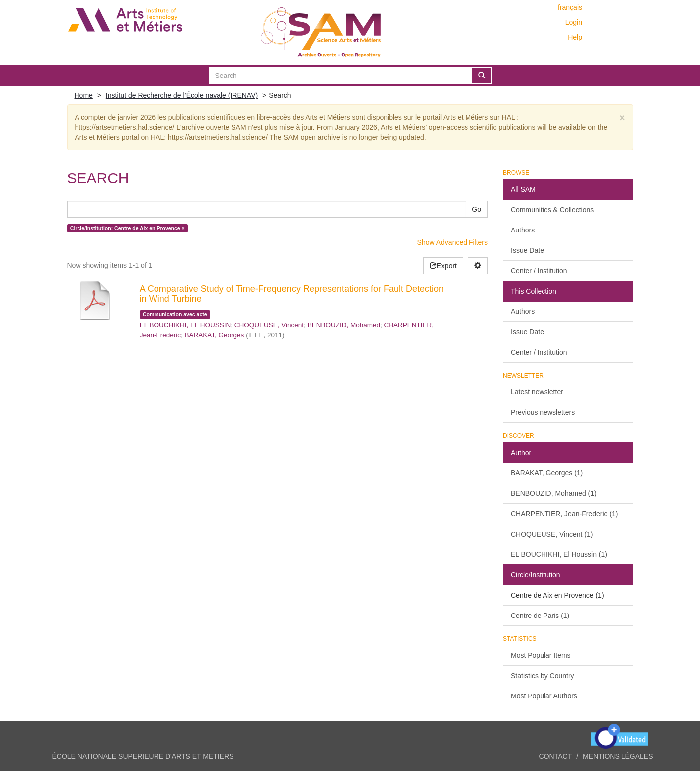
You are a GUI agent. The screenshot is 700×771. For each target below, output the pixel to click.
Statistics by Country (543, 676)
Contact (556, 756)
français (570, 7)
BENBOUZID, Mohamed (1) (554, 493)
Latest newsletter (537, 392)
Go (477, 209)
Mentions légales (618, 756)
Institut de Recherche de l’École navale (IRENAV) (182, 95)
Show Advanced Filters (453, 242)
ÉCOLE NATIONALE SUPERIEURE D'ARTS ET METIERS (143, 756)
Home (84, 95)
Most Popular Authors (544, 696)
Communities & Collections (552, 210)
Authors (523, 230)
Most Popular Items (541, 655)
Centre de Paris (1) (540, 616)
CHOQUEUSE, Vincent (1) (552, 534)
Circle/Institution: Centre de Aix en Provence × (127, 228)
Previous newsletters (543, 412)
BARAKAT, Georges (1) (547, 473)
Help (575, 37)
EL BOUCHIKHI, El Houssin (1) (559, 554)
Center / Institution (539, 271)
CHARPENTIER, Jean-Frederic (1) (564, 514)
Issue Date (527, 250)
